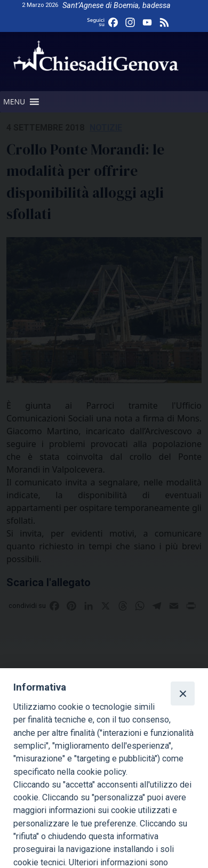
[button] (14, 102)
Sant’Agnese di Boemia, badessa (117, 6)
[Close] (182, 693)
